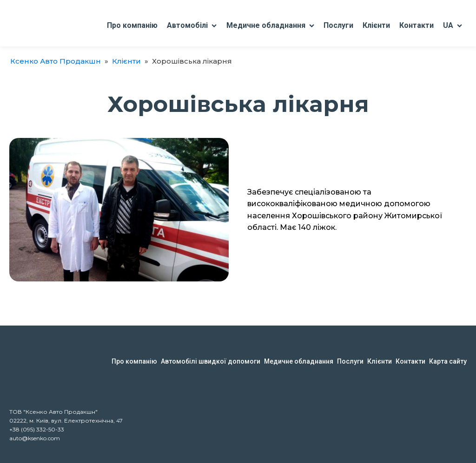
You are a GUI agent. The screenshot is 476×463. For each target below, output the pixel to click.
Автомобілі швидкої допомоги (211, 361)
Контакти (416, 25)
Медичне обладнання (270, 25)
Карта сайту (448, 361)
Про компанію (132, 25)
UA (453, 25)
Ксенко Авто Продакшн (56, 61)
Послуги (338, 25)
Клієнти (376, 25)
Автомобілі (192, 25)
